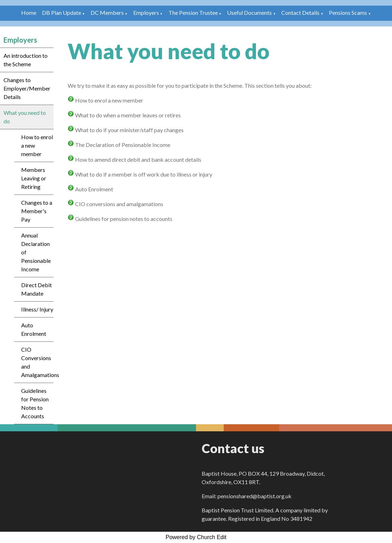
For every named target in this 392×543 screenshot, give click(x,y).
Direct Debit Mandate (36, 289)
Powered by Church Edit (196, 537)
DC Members (107, 13)
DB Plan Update (62, 13)
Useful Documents (249, 13)
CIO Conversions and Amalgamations (37, 362)
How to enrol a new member (37, 145)
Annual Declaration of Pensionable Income (36, 252)
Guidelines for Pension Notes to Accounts (35, 403)
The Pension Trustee (194, 13)
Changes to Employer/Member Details (27, 88)
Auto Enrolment (34, 329)
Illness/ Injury (37, 309)
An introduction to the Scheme (26, 60)
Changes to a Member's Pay (37, 211)
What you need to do (25, 117)
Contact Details (300, 13)
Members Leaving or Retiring (34, 178)
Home (29, 13)
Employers (146, 13)
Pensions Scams (348, 13)
